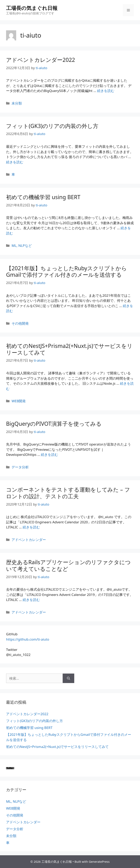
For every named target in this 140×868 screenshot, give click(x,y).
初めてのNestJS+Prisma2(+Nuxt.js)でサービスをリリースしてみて (69, 349)
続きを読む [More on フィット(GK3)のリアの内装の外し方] (15, 162)
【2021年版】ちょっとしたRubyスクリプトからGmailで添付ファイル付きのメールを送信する (66, 271)
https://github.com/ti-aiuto (28, 639)
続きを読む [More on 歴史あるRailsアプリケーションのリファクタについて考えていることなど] (31, 600)
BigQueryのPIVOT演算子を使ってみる (54, 424)
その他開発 (20, 323)
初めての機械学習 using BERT (43, 197)
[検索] (68, 678)
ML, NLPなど (22, 246)
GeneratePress (99, 862)
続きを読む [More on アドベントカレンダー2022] (106, 91)
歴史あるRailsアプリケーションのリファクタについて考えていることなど (68, 565)
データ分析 (20, 467)
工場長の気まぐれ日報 (32, 8)
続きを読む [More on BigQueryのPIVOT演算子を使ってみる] (49, 455)
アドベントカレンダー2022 (41, 60)
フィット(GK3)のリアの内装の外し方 (52, 126)
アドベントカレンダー (29, 540)
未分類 (17, 103)
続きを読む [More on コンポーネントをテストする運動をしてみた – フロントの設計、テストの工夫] (31, 527)
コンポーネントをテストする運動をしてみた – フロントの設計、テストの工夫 (68, 493)
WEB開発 (19, 401)
